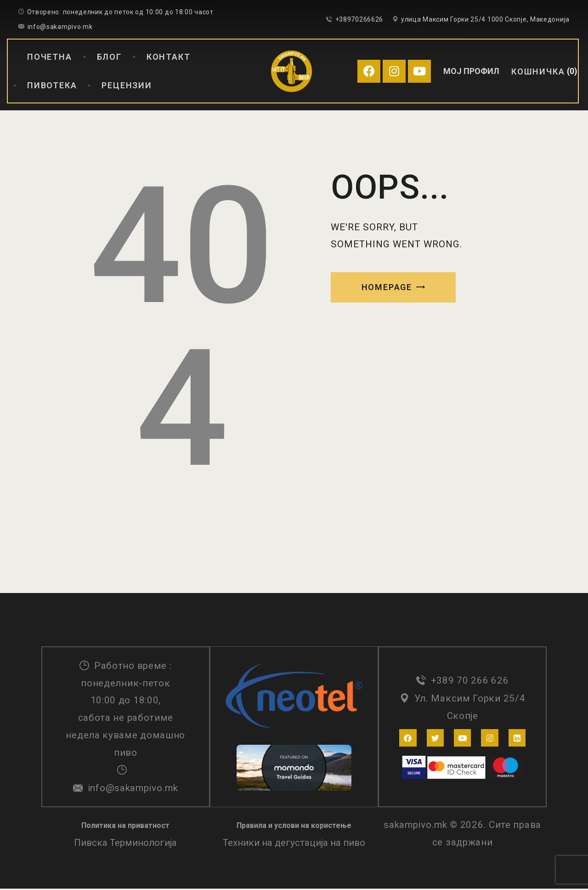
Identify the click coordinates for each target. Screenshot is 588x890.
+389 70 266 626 (470, 681)
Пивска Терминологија (125, 844)
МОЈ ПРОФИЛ (471, 71)
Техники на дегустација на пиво (294, 844)
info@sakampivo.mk (133, 788)
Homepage (387, 287)
